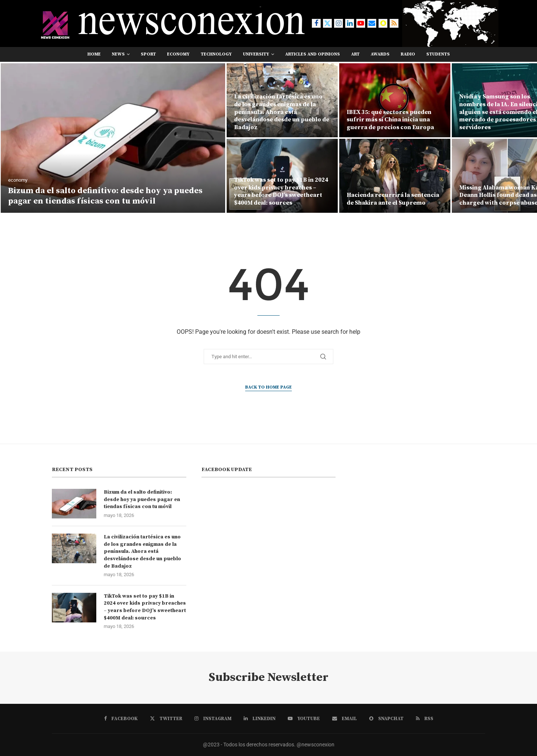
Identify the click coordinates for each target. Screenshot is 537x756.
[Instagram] (338, 23)
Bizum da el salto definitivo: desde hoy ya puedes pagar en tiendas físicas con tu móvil (105, 196)
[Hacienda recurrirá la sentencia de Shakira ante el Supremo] (395, 176)
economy (178, 54)
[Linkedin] (350, 23)
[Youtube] (361, 23)
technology (216, 54)
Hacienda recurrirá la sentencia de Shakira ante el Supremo (393, 199)
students (438, 54)
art (355, 54)
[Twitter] (327, 23)
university (256, 54)
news (118, 54)
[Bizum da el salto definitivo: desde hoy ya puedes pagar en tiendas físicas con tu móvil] (113, 138)
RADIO (408, 54)
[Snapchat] (383, 23)
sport (148, 54)
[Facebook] (316, 23)
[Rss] (394, 23)
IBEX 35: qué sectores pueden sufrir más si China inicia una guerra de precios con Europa (390, 120)
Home (94, 54)
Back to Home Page (268, 387)
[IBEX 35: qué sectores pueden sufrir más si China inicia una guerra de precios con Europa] (395, 100)
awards (380, 54)
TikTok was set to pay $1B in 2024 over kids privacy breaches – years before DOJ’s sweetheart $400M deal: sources (281, 191)
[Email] (372, 23)
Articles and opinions (313, 54)
